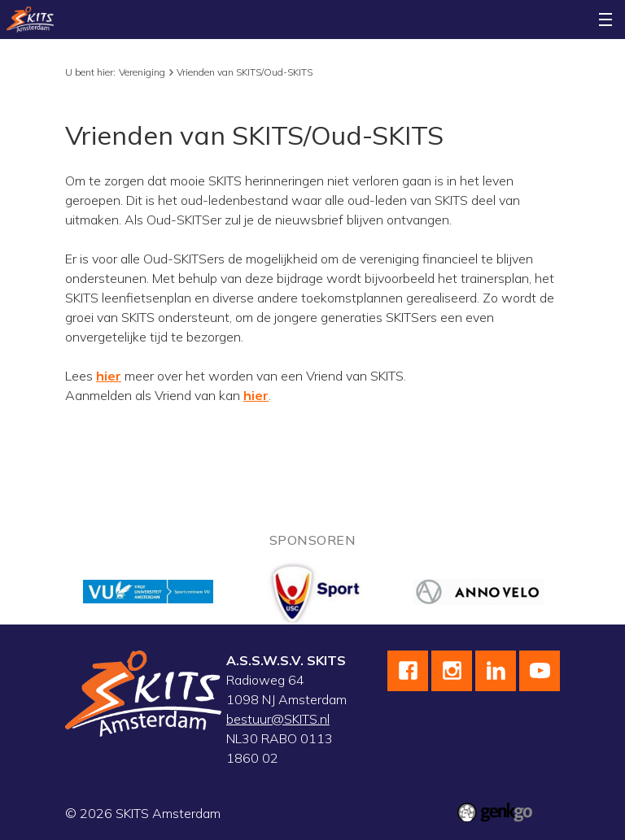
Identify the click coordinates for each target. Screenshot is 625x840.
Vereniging (142, 72)
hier (109, 376)
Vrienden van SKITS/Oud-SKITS (245, 72)
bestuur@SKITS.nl (278, 719)
